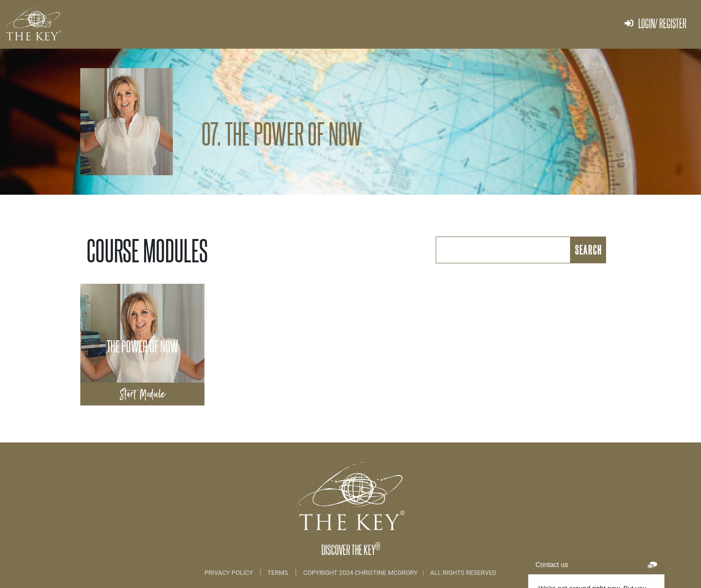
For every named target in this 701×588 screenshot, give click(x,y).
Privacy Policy (230, 573)
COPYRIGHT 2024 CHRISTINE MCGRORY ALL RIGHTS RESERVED (400, 573)
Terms (278, 573)
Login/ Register (655, 23)
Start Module (143, 394)
